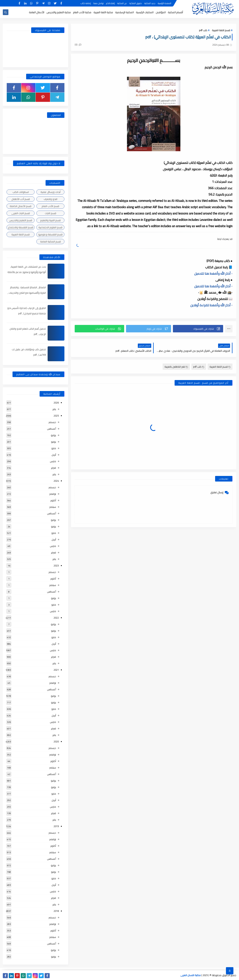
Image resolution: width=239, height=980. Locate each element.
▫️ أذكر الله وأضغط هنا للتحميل (213, 274)
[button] (198, 329)
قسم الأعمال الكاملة (21, 206)
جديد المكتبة (150, 3)
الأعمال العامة (37, 12)
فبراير (53, 468)
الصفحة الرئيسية (164, 3)
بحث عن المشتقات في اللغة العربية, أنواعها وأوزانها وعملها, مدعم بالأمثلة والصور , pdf (27, 272)
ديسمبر (52, 422)
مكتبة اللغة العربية (103, 12)
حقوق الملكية (136, 3)
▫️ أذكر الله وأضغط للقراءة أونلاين (211, 305)
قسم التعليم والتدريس (21, 220)
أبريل (54, 455)
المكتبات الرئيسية (145, 12)
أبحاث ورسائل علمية (51, 192)
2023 (56, 566)
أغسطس (52, 429)
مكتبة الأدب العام (82, 12)
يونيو (53, 442)
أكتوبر (53, 500)
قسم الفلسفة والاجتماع (21, 227)
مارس (53, 461)
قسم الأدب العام (50, 206)
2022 (56, 618)
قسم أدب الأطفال (21, 199)
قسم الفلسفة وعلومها (50, 234)
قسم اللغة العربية (221, 30)
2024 (56, 481)
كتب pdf (203, 30)
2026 (56, 403)
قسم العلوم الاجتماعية (50, 227)
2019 (56, 826)
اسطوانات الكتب (21, 192)
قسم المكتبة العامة (51, 242)
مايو (54, 448)
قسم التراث (51, 213)
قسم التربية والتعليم (50, 220)
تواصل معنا (98, 3)
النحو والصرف (51, 199)
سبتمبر (53, 507)
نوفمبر (53, 494)
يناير (54, 409)
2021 (56, 670)
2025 (56, 416)
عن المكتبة (122, 3)
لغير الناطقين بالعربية (176, 367)
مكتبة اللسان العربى (191, 975)
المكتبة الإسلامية (124, 12)
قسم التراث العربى (21, 213)
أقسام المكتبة (175, 12)
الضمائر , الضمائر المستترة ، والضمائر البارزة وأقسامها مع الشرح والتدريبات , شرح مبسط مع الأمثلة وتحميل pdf (27, 293)
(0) (78, 45)
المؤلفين (161, 12)
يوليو (53, 435)
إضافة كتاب (86, 3)
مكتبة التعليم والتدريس (59, 12)
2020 (56, 741)
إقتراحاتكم (110, 3)
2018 (56, 911)
